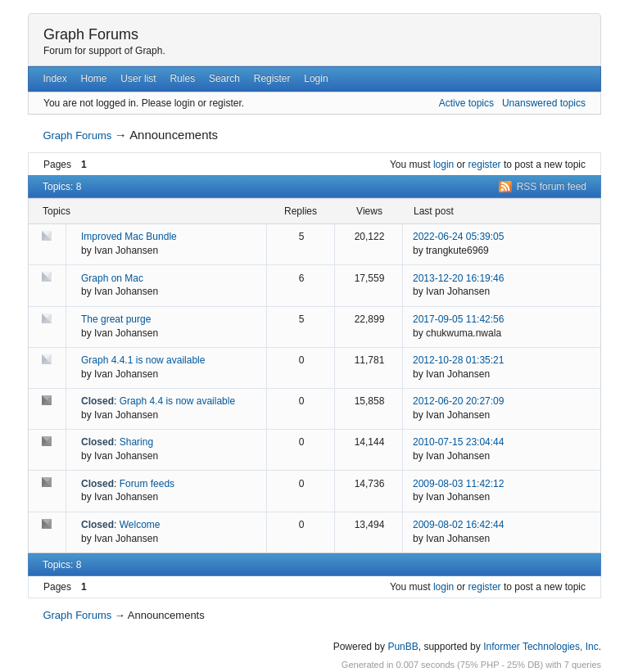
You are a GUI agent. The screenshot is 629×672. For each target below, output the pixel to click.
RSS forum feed (552, 187)
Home (94, 79)
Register (272, 79)
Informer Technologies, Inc (541, 647)
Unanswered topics (544, 103)
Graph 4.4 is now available (177, 401)
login (443, 165)
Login (316, 79)
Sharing (136, 442)
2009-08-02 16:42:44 (458, 525)
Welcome (140, 525)
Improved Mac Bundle (129, 237)
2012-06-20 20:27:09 (458, 401)
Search (224, 79)
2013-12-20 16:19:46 (458, 278)
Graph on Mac (112, 278)
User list (138, 79)
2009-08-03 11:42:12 (458, 484)
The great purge (116, 319)
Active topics (466, 103)
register (485, 165)
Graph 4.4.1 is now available (143, 360)
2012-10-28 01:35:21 (458, 360)
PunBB (403, 647)
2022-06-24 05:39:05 (458, 237)
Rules (182, 79)
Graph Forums (91, 34)
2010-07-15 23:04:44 (458, 442)
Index (54, 79)
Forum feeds (147, 484)
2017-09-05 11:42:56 (458, 319)
